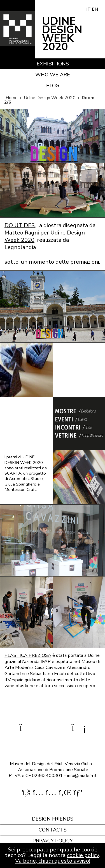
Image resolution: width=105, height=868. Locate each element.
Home (12, 98)
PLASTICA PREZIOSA (28, 655)
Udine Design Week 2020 (50, 98)
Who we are (53, 75)
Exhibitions (53, 64)
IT (88, 9)
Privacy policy (53, 841)
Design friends (53, 819)
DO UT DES (20, 225)
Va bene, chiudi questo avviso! (53, 861)
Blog (53, 86)
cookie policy (83, 855)
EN (95, 9)
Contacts (53, 830)
